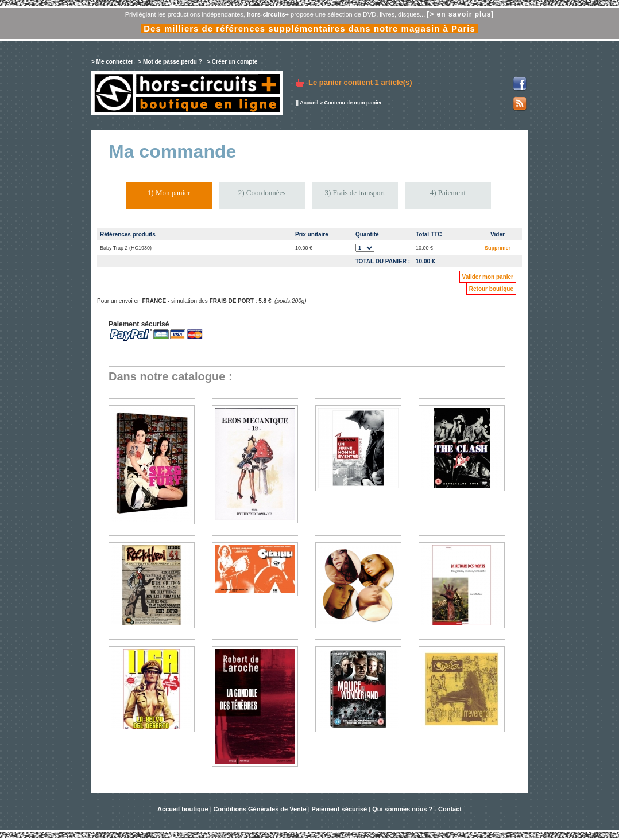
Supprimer (498, 248)
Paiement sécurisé (340, 809)
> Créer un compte (232, 62)
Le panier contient (360, 82)
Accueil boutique (184, 809)
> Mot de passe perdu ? (170, 62)
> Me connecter (112, 62)
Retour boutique (491, 289)
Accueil (309, 103)
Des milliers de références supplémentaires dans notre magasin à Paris (309, 28)
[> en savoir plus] (460, 14)
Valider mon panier (488, 277)
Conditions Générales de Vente (260, 809)
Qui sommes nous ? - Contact (417, 809)
